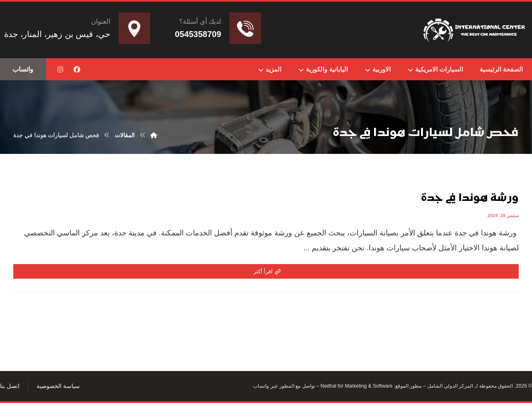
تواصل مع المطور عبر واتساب (284, 387)
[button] (77, 69)
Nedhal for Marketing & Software (356, 387)
